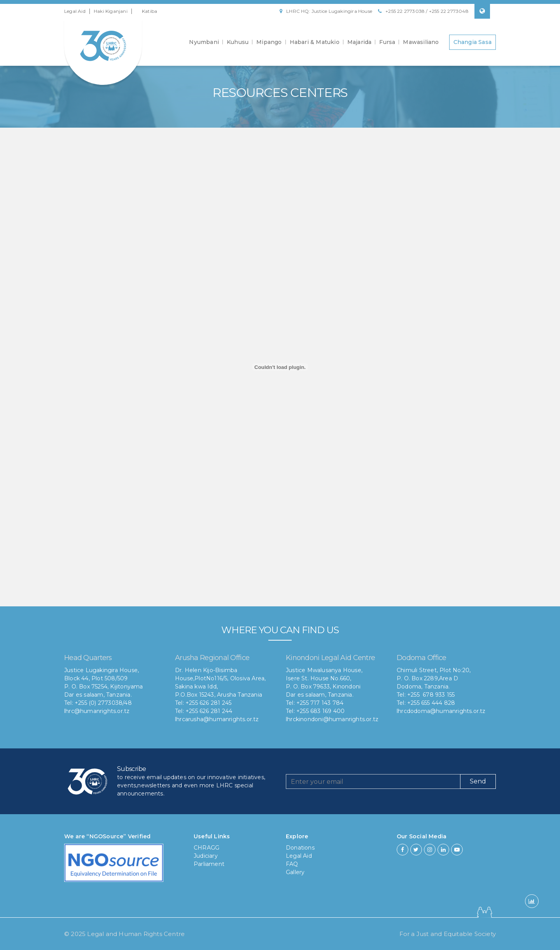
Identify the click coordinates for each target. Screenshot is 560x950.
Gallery (295, 872)
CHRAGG (206, 848)
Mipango (269, 42)
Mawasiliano (421, 42)
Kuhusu (238, 42)
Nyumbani (204, 42)
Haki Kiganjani (111, 11)
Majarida (360, 42)
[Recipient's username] (373, 781)
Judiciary (206, 856)
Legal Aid (75, 11)
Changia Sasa (472, 42)
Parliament (209, 864)
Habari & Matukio (315, 42)
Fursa (387, 42)
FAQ (292, 864)
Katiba (150, 11)
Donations (300, 848)
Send (478, 781)
